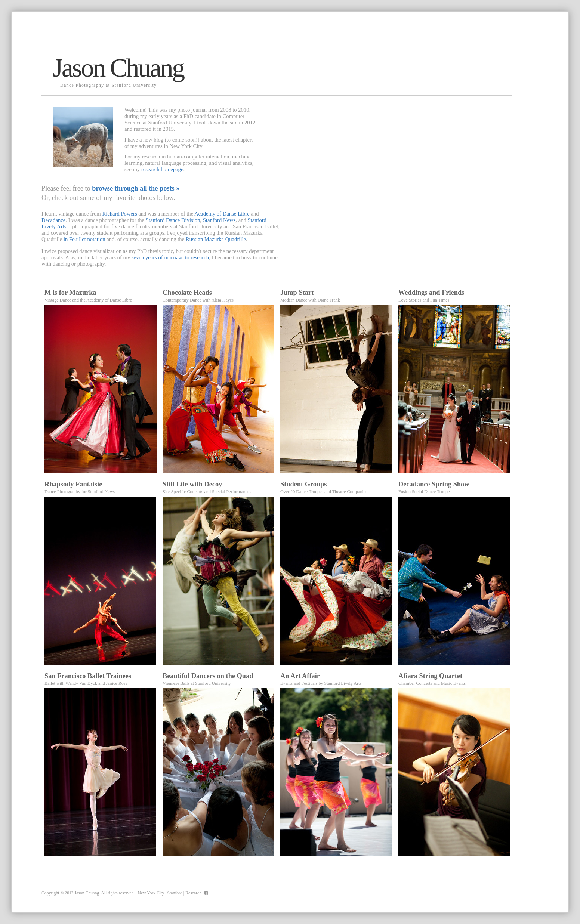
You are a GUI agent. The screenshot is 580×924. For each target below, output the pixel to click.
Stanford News (219, 220)
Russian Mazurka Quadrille (216, 239)
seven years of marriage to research (170, 257)
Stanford (175, 893)
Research (193, 893)
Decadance (53, 220)
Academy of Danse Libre (222, 214)
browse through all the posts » (136, 188)
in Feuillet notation (84, 239)
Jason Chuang (87, 893)
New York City (151, 893)
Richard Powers (119, 214)
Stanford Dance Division (173, 220)
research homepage (162, 169)
